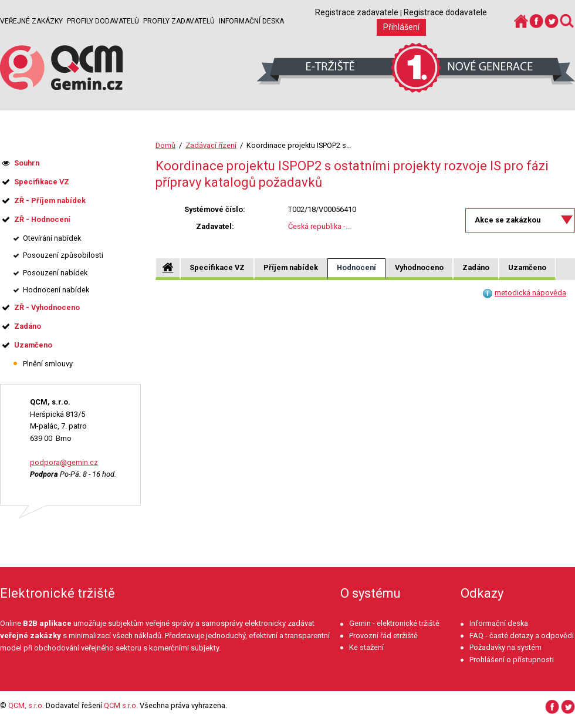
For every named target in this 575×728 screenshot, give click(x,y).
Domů (165, 145)
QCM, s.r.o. (26, 705)
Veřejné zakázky (31, 21)
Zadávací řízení (211, 145)
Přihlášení (401, 27)
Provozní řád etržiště (383, 636)
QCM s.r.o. (121, 705)
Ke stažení (366, 647)
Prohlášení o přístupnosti (512, 660)
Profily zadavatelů (179, 21)
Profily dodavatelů (103, 21)
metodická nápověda (530, 293)
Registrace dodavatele (445, 12)
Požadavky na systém (505, 647)
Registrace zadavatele (357, 12)
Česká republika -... (319, 226)
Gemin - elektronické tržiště (394, 623)
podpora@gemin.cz (64, 462)
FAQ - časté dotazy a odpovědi (522, 636)
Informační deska (251, 21)
